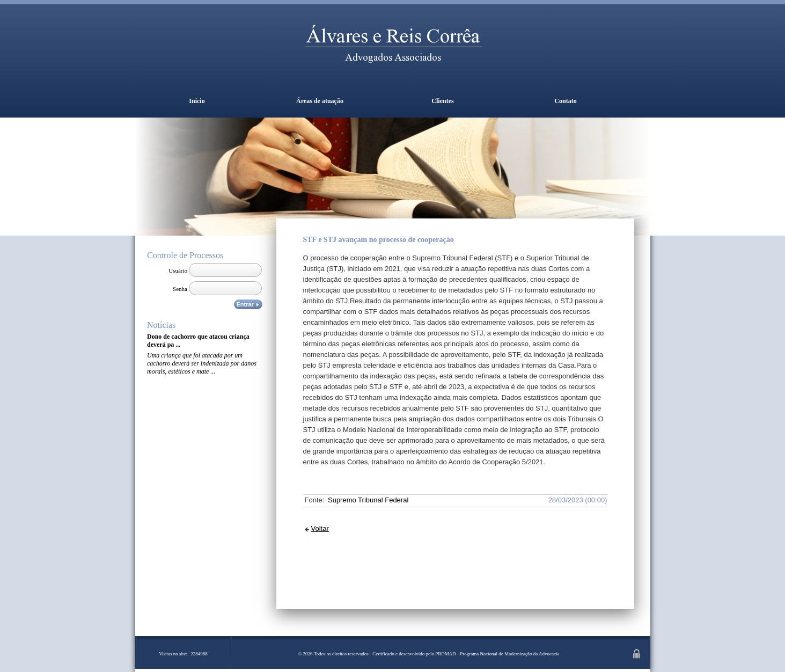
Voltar (320, 528)
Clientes (442, 101)
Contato (565, 101)
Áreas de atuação (320, 101)
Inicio (197, 101)
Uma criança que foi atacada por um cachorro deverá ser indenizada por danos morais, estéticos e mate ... (202, 363)
